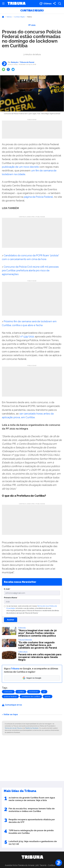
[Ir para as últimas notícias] (45, 4)
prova (48, 696)
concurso (8, 692)
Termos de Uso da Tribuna (13, 728)
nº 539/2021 (28, 336)
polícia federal (10, 696)
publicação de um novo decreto (21, 167)
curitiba (21, 692)
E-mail (7, 589)
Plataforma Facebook (32, 728)
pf (44, 692)
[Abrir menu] (3, 4)
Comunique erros (12, 705)
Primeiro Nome (11, 598)
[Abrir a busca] (60, 4)
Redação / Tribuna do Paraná (22, 62)
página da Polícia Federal (38, 197)
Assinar (11, 620)
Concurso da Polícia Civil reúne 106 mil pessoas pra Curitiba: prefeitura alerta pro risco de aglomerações (30, 270)
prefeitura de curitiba (31, 696)
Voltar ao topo (10, 714)
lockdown (34, 692)
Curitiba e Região (32, 10)
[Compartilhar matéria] (54, 4)
